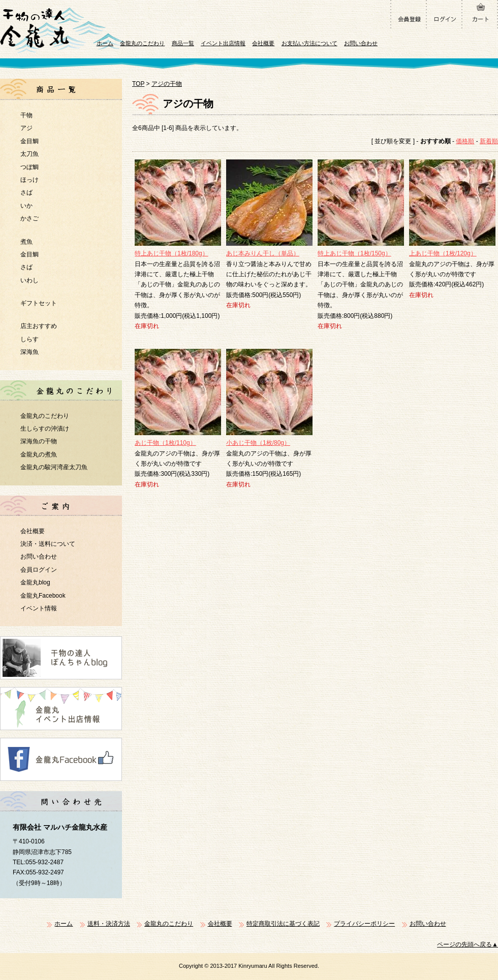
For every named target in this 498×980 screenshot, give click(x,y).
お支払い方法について (309, 43)
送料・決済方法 (109, 924)
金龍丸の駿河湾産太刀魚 (54, 467)
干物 (26, 115)
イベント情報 (39, 608)
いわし (29, 280)
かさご (29, 218)
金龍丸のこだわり (142, 43)
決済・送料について (48, 544)
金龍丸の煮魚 (39, 454)
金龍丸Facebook (43, 596)
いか (26, 206)
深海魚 (29, 352)
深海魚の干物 (39, 441)
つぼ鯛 (29, 167)
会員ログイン (39, 570)
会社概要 (263, 43)
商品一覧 (183, 43)
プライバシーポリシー (364, 924)
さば (26, 192)
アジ (26, 128)
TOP (138, 84)
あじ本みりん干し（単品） (263, 253)
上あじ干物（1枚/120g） (443, 253)
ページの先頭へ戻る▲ (468, 944)
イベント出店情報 (223, 43)
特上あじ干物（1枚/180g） (172, 253)
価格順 (465, 141)
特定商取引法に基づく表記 (283, 924)
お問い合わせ (361, 43)
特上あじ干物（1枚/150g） (354, 253)
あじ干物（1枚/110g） (165, 443)
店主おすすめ (39, 326)
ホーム (105, 43)
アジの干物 (167, 84)
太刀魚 (29, 154)
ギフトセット (39, 303)
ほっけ (29, 180)
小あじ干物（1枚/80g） (258, 443)
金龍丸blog (35, 582)
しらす (29, 339)
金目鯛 (29, 141)
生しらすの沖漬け (45, 429)
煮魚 (26, 242)
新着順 (489, 141)
